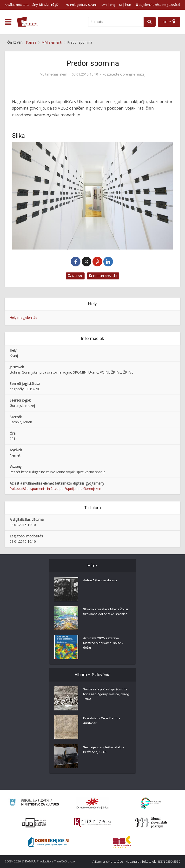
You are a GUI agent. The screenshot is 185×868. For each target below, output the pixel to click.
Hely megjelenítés (23, 317)
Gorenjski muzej (133, 74)
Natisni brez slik (103, 276)
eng (113, 5)
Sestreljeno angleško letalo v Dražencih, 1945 (105, 750)
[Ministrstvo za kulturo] (34, 803)
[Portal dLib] (34, 823)
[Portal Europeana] (151, 803)
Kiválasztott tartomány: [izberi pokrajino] (32, 5)
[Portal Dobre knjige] (49, 842)
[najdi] (149, 22)
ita (120, 5)
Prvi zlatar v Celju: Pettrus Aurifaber (102, 721)
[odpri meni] (8, 22)
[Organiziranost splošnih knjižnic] (92, 803)
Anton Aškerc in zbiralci (101, 581)
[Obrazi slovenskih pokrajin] (151, 823)
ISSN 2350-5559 (169, 861)
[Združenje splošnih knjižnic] (122, 842)
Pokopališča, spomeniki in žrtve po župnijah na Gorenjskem (56, 489)
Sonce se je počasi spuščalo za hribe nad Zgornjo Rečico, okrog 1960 (107, 695)
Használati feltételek (141, 861)
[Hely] (169, 22)
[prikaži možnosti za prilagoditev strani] (81, 5)
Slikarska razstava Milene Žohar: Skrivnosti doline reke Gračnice (104, 615)
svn (104, 5)
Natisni (75, 276)
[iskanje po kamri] (116, 22)
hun (128, 5)
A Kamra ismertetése (108, 861)
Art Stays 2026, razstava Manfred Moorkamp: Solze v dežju (105, 644)
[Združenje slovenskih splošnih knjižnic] (92, 823)
